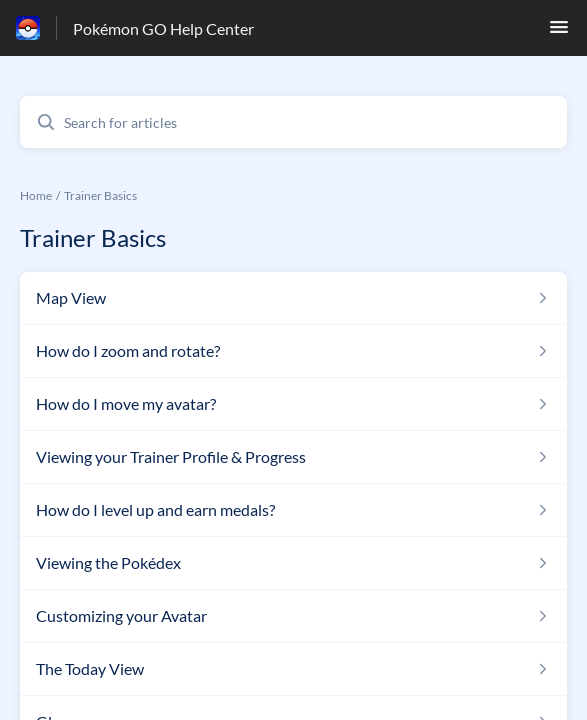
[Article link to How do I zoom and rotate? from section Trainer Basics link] (293, 351)
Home (36, 195)
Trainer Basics (100, 195)
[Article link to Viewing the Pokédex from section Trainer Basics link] (293, 563)
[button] (559, 32)
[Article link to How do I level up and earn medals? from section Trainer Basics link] (293, 510)
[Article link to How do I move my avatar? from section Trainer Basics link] (293, 404)
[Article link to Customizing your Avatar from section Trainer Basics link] (293, 616)
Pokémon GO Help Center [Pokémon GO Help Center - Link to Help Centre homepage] (163, 28)
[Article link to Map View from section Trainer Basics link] (293, 298)
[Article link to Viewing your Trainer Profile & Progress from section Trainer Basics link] (293, 457)
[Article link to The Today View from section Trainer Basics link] (293, 669)
